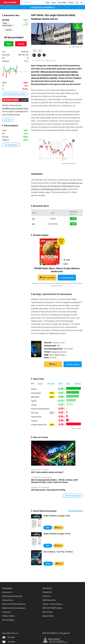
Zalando (34, 401)
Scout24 (34, 389)
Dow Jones (51, 383)
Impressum (7, 592)
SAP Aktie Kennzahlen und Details (15, 94)
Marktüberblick (49, 600)
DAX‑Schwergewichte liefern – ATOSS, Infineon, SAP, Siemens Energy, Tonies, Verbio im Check (55, 481)
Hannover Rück (36, 417)
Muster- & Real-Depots (53, 604)
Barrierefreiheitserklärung (14, 604)
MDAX (61, 383)
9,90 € (48, 528)
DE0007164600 (8, 25)
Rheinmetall (35, 397)
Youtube (9, 642)
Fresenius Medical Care (39, 425)
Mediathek (47, 592)
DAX (40, 51)
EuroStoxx (78, 383)
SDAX (68, 383)
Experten (47, 596)
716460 (6, 23)
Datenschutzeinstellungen (14, 608)
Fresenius (34, 421)
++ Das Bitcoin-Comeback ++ (42, 7)
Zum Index (8, 120)
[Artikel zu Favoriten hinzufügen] (44, 55)
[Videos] (71, 2)
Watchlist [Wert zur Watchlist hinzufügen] (9, 30)
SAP (35, 51)
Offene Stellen (8, 616)
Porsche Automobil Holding (40, 409)
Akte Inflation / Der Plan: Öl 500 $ (58, 552)
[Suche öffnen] (26, 2)
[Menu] (82, 2)
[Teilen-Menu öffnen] (34, 55)
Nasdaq (40, 383)
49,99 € (48, 564)
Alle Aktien (47, 588)
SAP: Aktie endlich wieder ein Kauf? (47, 472)
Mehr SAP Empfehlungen (73, 496)
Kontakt (8, 637)
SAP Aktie (6, 20)
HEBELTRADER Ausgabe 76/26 (57, 534)
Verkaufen (21, 44)
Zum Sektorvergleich (11, 145)
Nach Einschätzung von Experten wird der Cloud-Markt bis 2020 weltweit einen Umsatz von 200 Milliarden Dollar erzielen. (57, 186)
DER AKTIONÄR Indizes (52, 608)
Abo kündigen (8, 620)
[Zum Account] (54, 2)
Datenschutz (8, 600)
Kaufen (9, 44)
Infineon (34, 405)
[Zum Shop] (47, 2)
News (52, 393)
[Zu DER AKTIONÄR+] (62, 2)
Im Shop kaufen (67, 278)
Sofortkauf (47, 277)
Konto (53, 286)
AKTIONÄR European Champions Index (15, 108)
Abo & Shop (48, 612)
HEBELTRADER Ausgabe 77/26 (57, 516)
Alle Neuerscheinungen (76, 511)
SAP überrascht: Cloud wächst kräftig (48, 490)
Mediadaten (7, 588)
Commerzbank (36, 393)
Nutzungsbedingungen (12, 596)
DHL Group (35, 413)
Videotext (7, 612)
